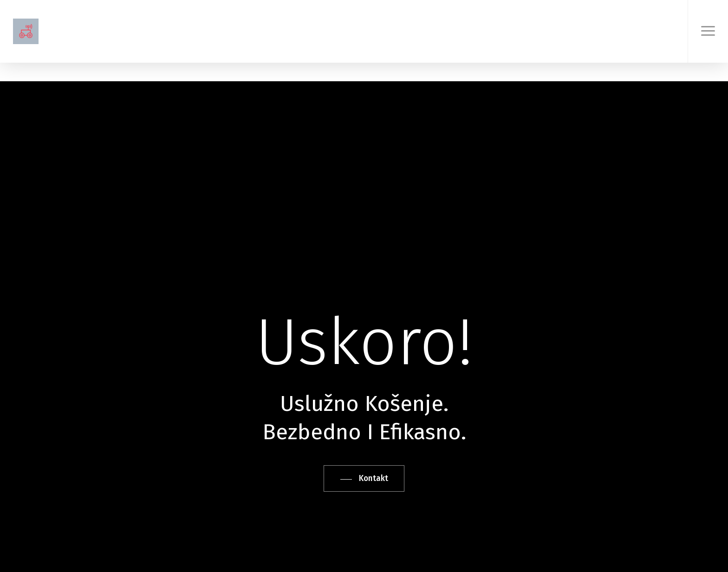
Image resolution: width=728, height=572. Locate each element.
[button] (708, 31)
